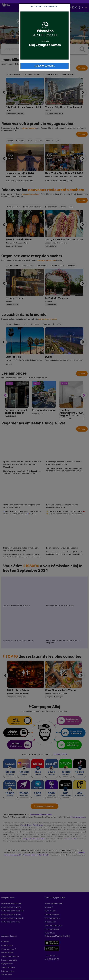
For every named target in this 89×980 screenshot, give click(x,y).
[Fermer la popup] (68, 6)
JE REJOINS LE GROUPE (45, 66)
